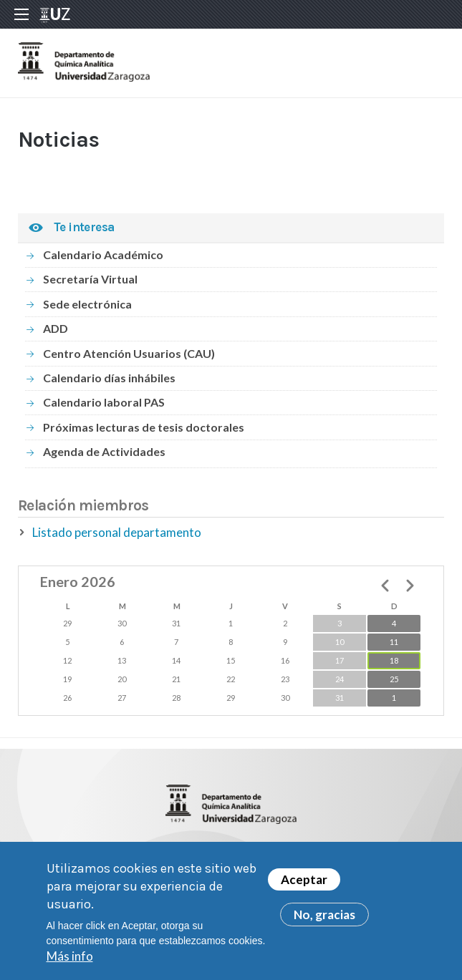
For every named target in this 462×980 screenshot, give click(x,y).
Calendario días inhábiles (109, 378)
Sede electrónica (87, 304)
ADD (56, 328)
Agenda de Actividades (104, 451)
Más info (70, 962)
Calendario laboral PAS (104, 402)
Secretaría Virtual (90, 279)
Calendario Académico (103, 254)
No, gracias (324, 921)
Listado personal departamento (117, 532)
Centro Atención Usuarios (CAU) (129, 353)
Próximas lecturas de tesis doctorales (144, 427)
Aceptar (304, 886)
